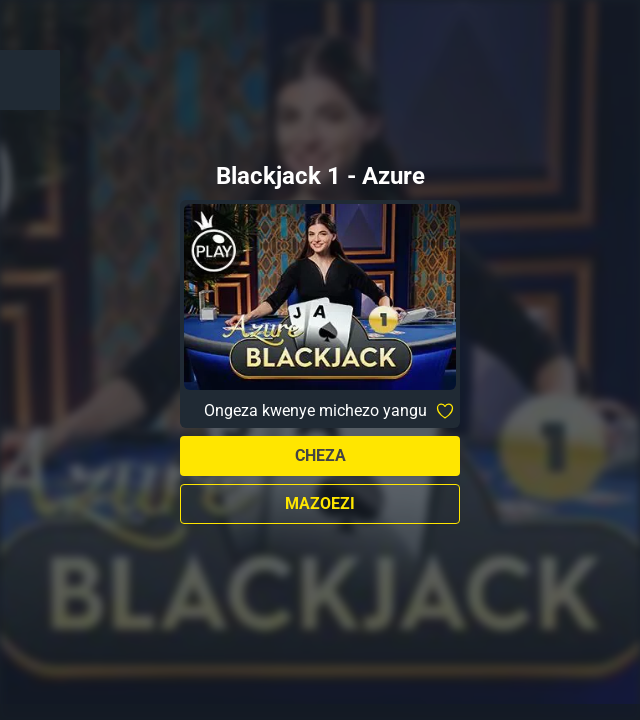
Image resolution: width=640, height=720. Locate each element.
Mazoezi (320, 503)
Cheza (320, 455)
